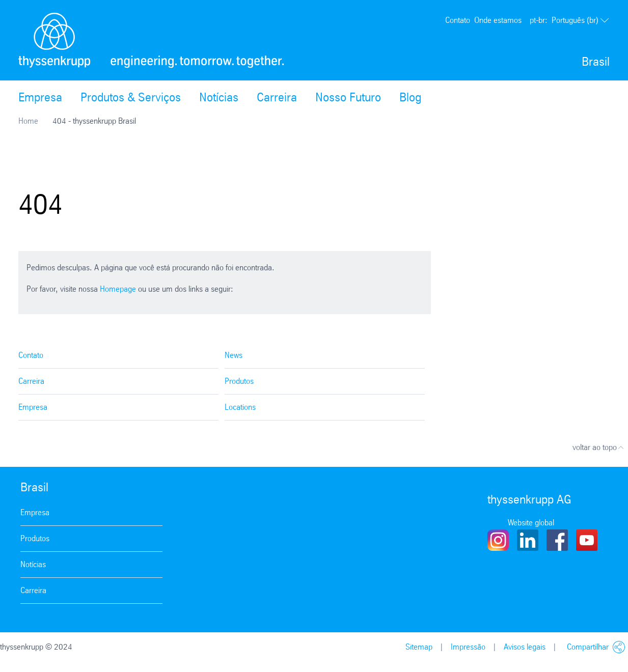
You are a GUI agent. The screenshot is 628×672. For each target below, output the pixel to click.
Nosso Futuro (348, 97)
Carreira (277, 97)
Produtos (239, 381)
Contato (458, 20)
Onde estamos (498, 20)
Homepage (118, 289)
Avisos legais (525, 647)
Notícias (219, 97)
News (234, 355)
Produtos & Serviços (131, 97)
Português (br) (570, 20)
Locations (240, 407)
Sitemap (419, 647)
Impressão (468, 647)
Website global (531, 523)
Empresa (40, 97)
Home (28, 121)
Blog (410, 97)
